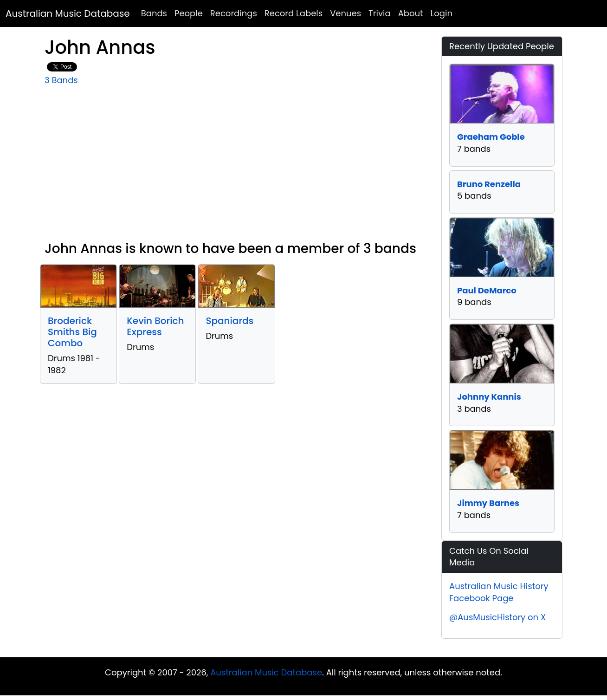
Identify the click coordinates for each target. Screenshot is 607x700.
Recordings (234, 13)
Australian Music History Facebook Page (499, 592)
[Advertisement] (237, 171)
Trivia (380, 13)
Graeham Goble (491, 137)
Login (442, 13)
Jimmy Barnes (488, 503)
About (411, 13)
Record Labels (294, 13)
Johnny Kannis (489, 397)
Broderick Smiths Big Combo (72, 332)
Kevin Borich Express (155, 326)
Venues (345, 13)
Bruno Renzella (489, 184)
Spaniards (229, 321)
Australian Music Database (68, 13)
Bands (154, 13)
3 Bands (61, 80)
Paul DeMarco (487, 290)
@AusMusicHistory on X (497, 617)
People (189, 13)
